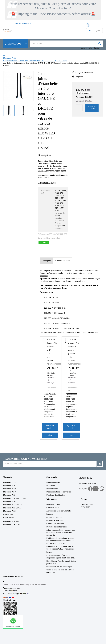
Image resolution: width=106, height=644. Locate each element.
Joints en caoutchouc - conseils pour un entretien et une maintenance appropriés (61, 532)
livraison (50, 552)
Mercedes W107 (10, 486)
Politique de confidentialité (57, 527)
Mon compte (52, 477)
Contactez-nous (53, 508)
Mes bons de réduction (56, 495)
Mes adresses (52, 489)
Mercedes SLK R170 (12, 521)
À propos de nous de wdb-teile (59, 511)
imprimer (50, 514)
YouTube (92, 484)
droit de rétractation (54, 517)
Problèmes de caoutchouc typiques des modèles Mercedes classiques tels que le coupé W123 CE (60, 541)
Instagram (83, 488)
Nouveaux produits (54, 504)
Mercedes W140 (10, 492)
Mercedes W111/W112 (12, 505)
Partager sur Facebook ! (84, 73)
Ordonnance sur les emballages (59, 567)
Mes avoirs (51, 486)
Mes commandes (53, 482)
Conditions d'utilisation (55, 524)
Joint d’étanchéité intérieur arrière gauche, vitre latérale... (74, 350)
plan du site (94, 48)
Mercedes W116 (10, 511)
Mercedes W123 (10, 482)
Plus (50, 435)
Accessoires (8, 514)
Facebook (83, 484)
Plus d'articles (9, 517)
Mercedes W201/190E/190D (15, 498)
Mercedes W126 (10, 489)
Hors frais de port (83, 93)
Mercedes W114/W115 (12, 508)
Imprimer (80, 77)
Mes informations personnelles (59, 492)
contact (84, 48)
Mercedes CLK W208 (12, 524)
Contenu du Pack (63, 261)
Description (47, 261)
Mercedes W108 (10, 501)
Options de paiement (55, 520)
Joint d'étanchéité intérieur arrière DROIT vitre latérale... (52, 350)
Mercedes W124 (10, 495)
